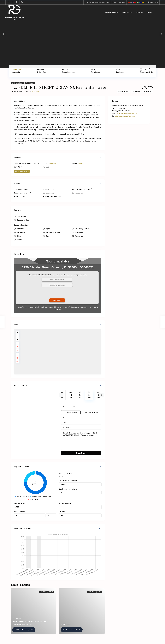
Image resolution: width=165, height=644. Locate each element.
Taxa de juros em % (66, 474)
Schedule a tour (20, 386)
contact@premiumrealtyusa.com (98, 2)
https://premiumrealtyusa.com (125, 116)
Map (16, 325)
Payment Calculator (22, 466)
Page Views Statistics (23, 528)
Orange (81, 163)
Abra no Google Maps (22, 171)
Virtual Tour (19, 254)
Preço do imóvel (19, 503)
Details (17, 184)
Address (17, 158)
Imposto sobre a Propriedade (69, 481)
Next (101, 395)
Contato (150, 12)
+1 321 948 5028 (119, 2)
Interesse (62, 512)
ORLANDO (35, 91)
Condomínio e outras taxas (68, 489)
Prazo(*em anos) (65, 503)
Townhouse (17, 69)
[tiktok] (13, 2)
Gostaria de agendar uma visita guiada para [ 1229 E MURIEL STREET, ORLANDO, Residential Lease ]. (81, 440)
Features (18, 210)
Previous (61, 395)
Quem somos (127, 12)
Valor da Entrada (19, 512)
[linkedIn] (17, 2)
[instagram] (22, 2)
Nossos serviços (112, 12)
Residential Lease (18, 83)
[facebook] (8, 2)
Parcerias (139, 12)
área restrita (154, 2)
